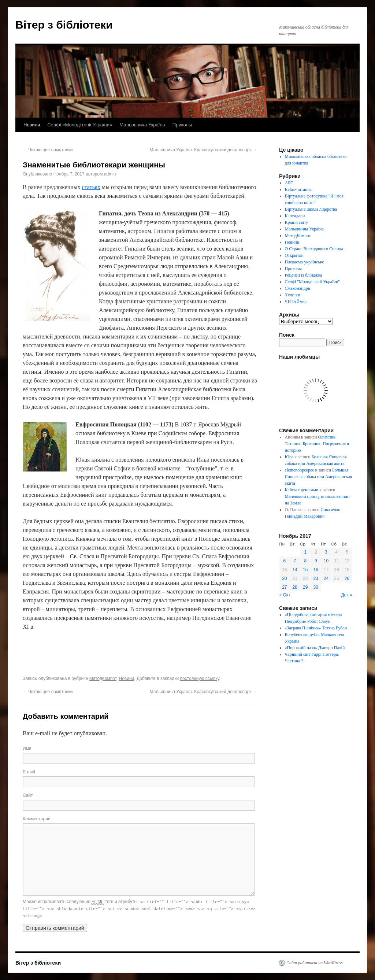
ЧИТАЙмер (296, 302)
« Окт (285, 595)
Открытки (294, 255)
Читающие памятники (48, 150)
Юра (289, 457)
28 (295, 587)
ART (289, 183)
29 (305, 587)
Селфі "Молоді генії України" (313, 282)
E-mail (29, 772)
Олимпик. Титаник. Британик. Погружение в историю (317, 444)
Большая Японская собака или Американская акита (318, 477)
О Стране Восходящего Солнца (314, 249)
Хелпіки (293, 295)
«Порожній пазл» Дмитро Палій (315, 648)
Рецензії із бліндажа (304, 275)
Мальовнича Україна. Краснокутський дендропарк (203, 150)
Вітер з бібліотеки (64, 25)
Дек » (346, 595)
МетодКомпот (103, 678)
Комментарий (37, 819)
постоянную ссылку (199, 678)
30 (316, 587)
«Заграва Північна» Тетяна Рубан (316, 628)
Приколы (182, 125)
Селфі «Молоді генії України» (80, 125)
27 (284, 587)
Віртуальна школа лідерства (311, 209)
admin (110, 174)
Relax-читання (298, 189)
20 (284, 578)
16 (316, 570)
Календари (295, 216)
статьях (91, 187)
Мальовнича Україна (142, 125)
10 (326, 561)
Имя (27, 748)
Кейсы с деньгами (302, 490)
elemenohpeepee (300, 470)
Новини (32, 125)
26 (347, 578)
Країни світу (297, 222)
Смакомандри (298, 288)
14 (295, 570)
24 (326, 578)
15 (305, 570)
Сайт (28, 795)
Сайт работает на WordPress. (315, 963)
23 (316, 578)
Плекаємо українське (305, 262)
